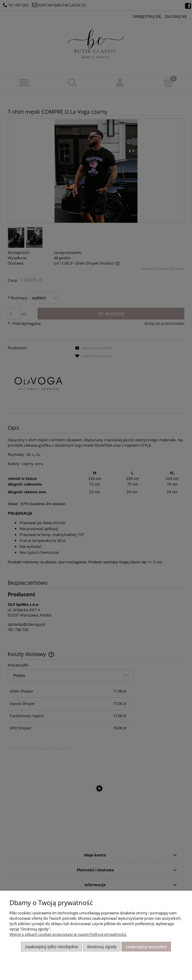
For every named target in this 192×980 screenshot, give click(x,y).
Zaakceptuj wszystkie (146, 947)
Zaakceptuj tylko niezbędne (51, 947)
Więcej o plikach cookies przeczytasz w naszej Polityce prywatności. (68, 934)
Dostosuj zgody (102, 947)
